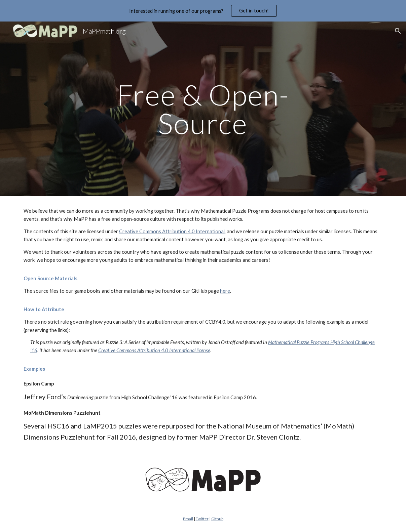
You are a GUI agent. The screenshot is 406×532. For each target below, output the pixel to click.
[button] (398, 31)
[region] (203, 11)
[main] (203, 109)
